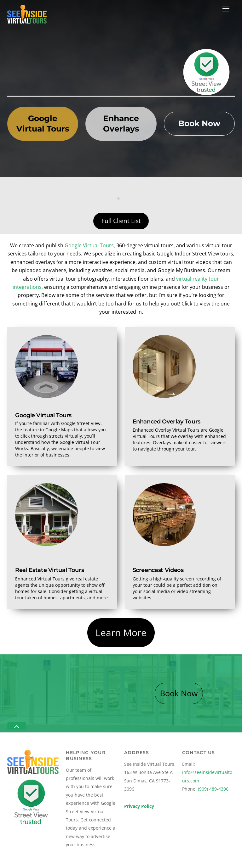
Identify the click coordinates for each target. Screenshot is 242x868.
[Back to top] (17, 726)
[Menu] (226, 8)
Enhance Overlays (121, 124)
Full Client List (121, 221)
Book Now (199, 123)
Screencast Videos (158, 570)
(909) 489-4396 (213, 789)
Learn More (121, 633)
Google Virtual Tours (43, 124)
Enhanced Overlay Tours (167, 421)
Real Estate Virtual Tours (49, 570)
